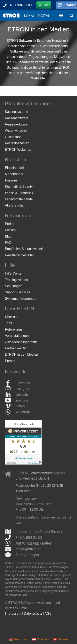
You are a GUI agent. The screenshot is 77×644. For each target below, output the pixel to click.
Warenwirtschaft (17, 131)
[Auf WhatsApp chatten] (10, 543)
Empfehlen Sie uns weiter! (24, 249)
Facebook (23, 383)
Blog (8, 236)
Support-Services (18, 292)
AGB (48, 614)
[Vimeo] (10, 406)
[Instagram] (10, 389)
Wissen (10, 230)
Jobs (8, 323)
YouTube (22, 400)
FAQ (8, 243)
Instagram (23, 389)
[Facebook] (10, 383)
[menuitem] (19, 639)
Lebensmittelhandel (19, 199)
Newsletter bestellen (20, 255)
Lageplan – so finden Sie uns (39, 532)
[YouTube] (10, 400)
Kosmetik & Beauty (19, 187)
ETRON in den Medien (21, 354)
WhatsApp (23, 412)
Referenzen (13, 329)
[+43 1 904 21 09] (10, 538)
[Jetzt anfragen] (10, 555)
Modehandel (14, 174)
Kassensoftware (17, 118)
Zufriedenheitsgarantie (21, 342)
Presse (10, 361)
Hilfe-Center (14, 273)
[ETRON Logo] (11, 16)
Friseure (11, 180)
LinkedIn (22, 395)
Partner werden (16, 348)
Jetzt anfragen (27, 555)
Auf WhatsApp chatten (34, 543)
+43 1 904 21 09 (29, 538)
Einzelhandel (14, 168)
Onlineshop (13, 137)
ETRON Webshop (18, 150)
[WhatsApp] (10, 412)
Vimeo (20, 406)
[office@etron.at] (10, 549)
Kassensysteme (17, 112)
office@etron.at (28, 549)
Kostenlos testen (17, 143)
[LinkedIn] (10, 395)
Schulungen (14, 286)
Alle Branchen (15, 205)
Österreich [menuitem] (43, 639)
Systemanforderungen (21, 299)
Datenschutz (33, 614)
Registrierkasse (16, 124)
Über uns (12, 317)
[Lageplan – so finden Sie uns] (10, 532)
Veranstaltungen (17, 336)
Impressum (13, 614)
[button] (61, 16)
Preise (10, 224)
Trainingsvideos (16, 280)
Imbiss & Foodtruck (19, 193)
